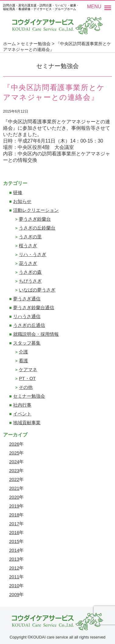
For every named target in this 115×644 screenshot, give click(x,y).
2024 (14, 462)
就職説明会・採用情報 (36, 334)
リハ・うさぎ (33, 254)
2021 (14, 488)
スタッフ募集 (27, 343)
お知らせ (22, 201)
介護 (23, 352)
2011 (14, 577)
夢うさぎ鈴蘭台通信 (34, 308)
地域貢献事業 (27, 423)
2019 (14, 506)
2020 (14, 497)
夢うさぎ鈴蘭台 (35, 219)
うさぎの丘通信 (29, 325)
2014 (14, 550)
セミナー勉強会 (29, 396)
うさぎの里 (30, 237)
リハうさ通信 (27, 316)
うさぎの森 (30, 272)
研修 (18, 192)
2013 (14, 559)
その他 (26, 387)
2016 (14, 532)
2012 (14, 568)
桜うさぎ (28, 246)
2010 (14, 586)
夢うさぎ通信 (27, 299)
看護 (23, 361)
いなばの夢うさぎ (37, 290)
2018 (14, 515)
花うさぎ (28, 263)
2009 (14, 594)
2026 (14, 444)
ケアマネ (28, 369)
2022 (14, 479)
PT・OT (27, 378)
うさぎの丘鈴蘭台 (37, 228)
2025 (14, 453)
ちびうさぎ (30, 281)
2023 (14, 470)
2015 (14, 541)
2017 (14, 524)
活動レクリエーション (36, 210)
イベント (22, 414)
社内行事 (22, 405)
